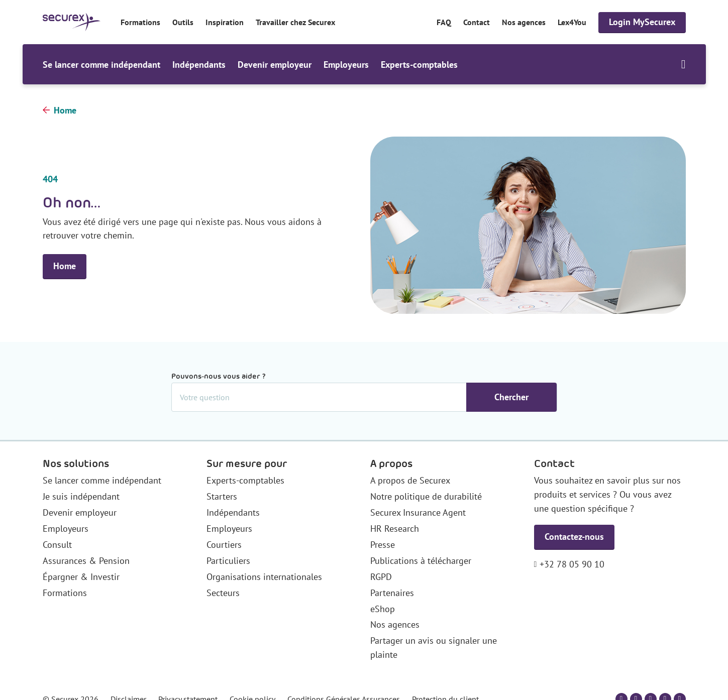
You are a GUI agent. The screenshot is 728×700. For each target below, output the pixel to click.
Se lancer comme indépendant (101, 65)
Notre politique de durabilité (426, 496)
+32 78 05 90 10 (572, 564)
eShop (383, 609)
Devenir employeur (275, 65)
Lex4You (572, 22)
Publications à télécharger (421, 561)
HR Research (395, 529)
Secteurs (223, 593)
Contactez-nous (574, 537)
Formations (140, 22)
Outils (183, 22)
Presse (383, 545)
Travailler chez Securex (295, 22)
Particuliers (228, 561)
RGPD (381, 577)
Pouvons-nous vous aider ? (219, 376)
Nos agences (524, 22)
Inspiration (225, 22)
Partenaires (392, 593)
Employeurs (346, 65)
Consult (57, 545)
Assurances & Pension (86, 561)
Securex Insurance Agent (418, 512)
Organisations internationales (264, 577)
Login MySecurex (642, 22)
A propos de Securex (410, 480)
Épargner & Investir (81, 577)
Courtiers (224, 545)
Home (65, 110)
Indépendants (199, 65)
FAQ (444, 22)
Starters (222, 496)
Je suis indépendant (81, 496)
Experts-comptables (419, 65)
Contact (477, 22)
